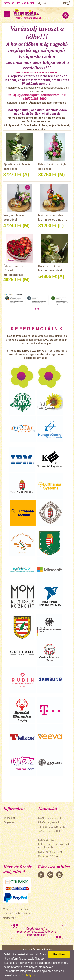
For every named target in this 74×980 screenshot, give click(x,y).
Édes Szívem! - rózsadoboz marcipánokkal (13, 270)
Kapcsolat (9, 3)
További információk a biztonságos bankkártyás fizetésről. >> (18, 914)
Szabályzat (28, 975)
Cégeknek (9, 822)
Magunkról (28, 3)
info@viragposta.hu (50, 822)
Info (18, 3)
